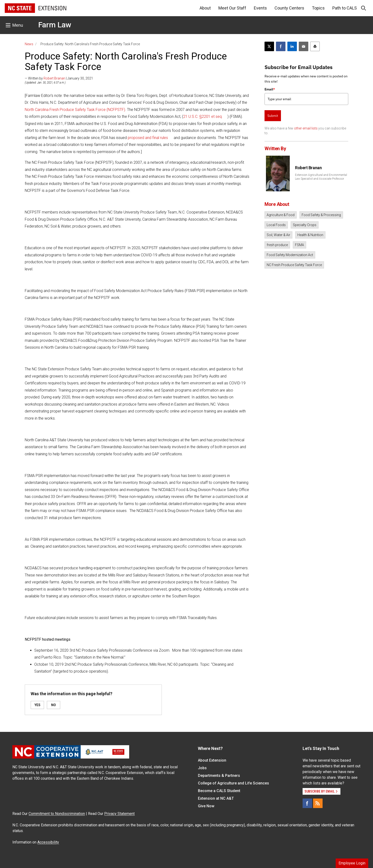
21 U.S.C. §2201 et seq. (203, 117)
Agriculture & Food (281, 215)
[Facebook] (307, 803)
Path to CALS (345, 8)
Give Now (206, 806)
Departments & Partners (219, 776)
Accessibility (48, 842)
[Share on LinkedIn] (292, 46)
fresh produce (277, 245)
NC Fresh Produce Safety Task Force (294, 265)
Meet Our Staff (232, 8)
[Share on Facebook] (281, 46)
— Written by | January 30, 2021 (59, 78)
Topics (318, 8)
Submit (273, 116)
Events (260, 8)
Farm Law (55, 25)
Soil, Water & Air (278, 235)
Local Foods (276, 225)
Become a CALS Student (219, 791)
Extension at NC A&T (216, 798)
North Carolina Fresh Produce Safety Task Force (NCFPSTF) (75, 110)
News (29, 44)
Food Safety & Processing (321, 215)
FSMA (299, 245)
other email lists (306, 128)
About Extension (212, 760)
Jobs (202, 768)
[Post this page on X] (269, 46)
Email (270, 89)
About (205, 8)
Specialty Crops (305, 225)
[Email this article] (304, 46)
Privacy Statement (119, 814)
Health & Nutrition (310, 235)
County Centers (289, 8)
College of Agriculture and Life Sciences (233, 783)
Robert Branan (54, 78)
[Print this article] (315, 46)
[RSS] (318, 803)
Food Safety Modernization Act (290, 255)
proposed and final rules (148, 138)
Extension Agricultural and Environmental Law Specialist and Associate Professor (321, 177)
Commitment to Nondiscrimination (57, 814)
